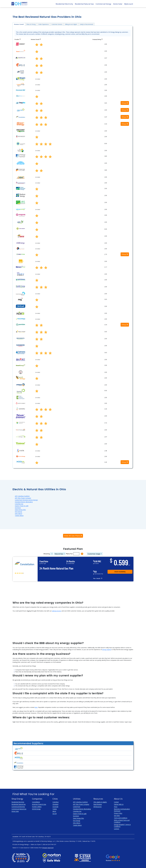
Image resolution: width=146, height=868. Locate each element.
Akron (54, 811)
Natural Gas (59, 554)
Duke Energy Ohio (20, 510)
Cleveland (55, 804)
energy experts (107, 650)
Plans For (69, 554)
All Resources (98, 807)
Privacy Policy (118, 813)
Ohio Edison (19, 514)
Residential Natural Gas (84, 4)
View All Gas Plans (73, 536)
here (36, 707)
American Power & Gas (39, 804)
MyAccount (129, 4)
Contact (116, 802)
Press (116, 807)
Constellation (36, 802)
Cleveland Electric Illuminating (24, 502)
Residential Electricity (64, 4)
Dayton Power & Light (22, 506)
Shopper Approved (48, 848)
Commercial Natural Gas (19, 809)
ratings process (57, 611)
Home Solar (118, 4)
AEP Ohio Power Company (23, 498)
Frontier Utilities (37, 807)
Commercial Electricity (18, 807)
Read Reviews (98, 804)
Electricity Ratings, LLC (48, 841)
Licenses (117, 829)
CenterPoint (77, 807)
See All (55, 814)
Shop (125, 103)
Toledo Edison (19, 516)
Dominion (18, 508)
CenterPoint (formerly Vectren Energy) (26, 500)
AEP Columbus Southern (22, 496)
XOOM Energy (36, 809)
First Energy (18, 512)
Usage (94, 554)
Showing (47, 554)
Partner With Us (119, 804)
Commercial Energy (103, 4)
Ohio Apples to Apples (100, 802)
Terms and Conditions (121, 818)
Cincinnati (55, 807)
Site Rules (117, 816)
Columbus (56, 802)
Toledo (55, 809)
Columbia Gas (19, 504)
